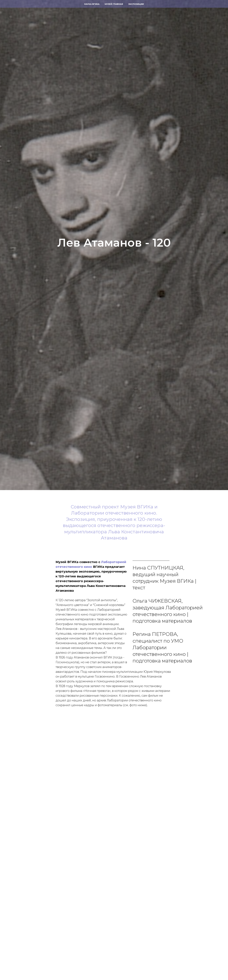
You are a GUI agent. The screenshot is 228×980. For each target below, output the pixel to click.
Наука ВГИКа (92, 4)
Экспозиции (136, 4)
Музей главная (114, 4)
